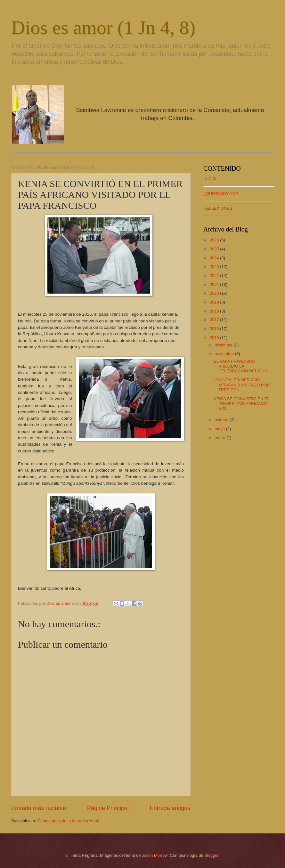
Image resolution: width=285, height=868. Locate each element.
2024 (215, 258)
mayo (220, 429)
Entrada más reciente (39, 808)
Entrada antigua (170, 808)
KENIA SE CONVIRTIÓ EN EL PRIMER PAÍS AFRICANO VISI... (241, 404)
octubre (222, 420)
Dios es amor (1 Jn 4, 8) (103, 28)
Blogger (211, 855)
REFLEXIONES (218, 208)
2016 (215, 329)
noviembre (225, 354)
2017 (215, 320)
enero (220, 438)
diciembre (224, 345)
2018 (215, 311)
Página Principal (108, 808)
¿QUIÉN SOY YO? (221, 194)
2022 (215, 276)
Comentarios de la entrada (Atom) (69, 821)
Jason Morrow (155, 855)
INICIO (210, 179)
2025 (215, 249)
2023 (215, 267)
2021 (215, 284)
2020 (215, 293)
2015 (215, 338)
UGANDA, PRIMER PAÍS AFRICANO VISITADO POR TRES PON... (242, 385)
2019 (215, 302)
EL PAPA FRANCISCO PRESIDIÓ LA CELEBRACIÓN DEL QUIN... (243, 366)
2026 (215, 240)
